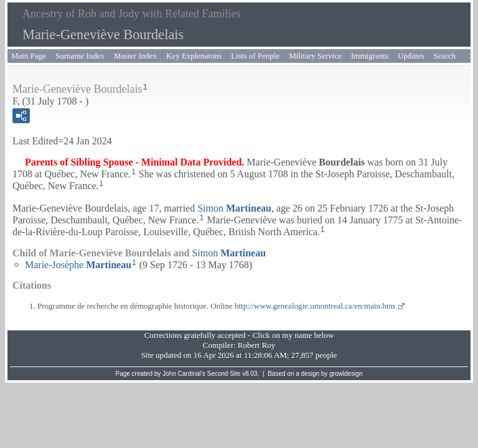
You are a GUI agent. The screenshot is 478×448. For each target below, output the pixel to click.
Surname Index (80, 56)
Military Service (315, 56)
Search (445, 56)
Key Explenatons (194, 56)
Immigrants (370, 56)
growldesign (346, 374)
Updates (411, 56)
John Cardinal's (184, 374)
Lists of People (255, 56)
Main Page (29, 56)
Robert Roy (256, 345)
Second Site (224, 374)
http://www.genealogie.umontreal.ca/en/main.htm (315, 306)
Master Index (135, 56)
